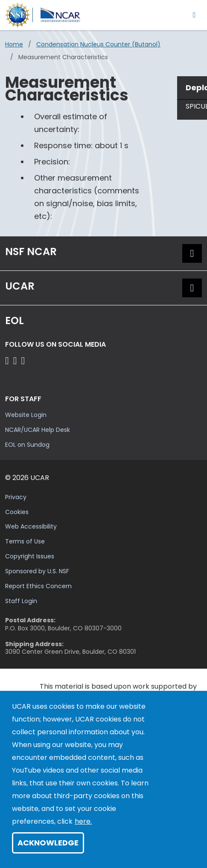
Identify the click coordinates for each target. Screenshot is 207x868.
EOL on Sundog (27, 445)
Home (14, 44)
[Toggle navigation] (194, 15)
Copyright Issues (30, 556)
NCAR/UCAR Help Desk (38, 430)
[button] (192, 253)
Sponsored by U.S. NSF (37, 571)
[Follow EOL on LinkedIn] (23, 361)
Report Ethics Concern (38, 586)
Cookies (17, 512)
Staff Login (21, 601)
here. (83, 821)
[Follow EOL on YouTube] (16, 361)
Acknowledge (48, 843)
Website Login (26, 415)
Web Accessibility (31, 526)
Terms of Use (25, 541)
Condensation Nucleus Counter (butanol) (98, 44)
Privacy (16, 497)
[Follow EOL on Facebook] (8, 361)
